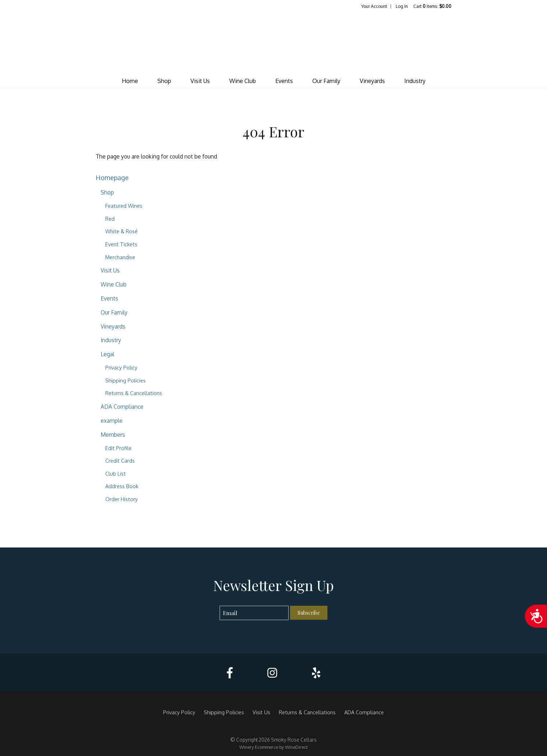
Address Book (122, 486)
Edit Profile (118, 448)
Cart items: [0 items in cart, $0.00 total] (432, 6)
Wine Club (243, 81)
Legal (107, 354)
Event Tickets (121, 244)
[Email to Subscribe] (254, 613)
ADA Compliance (122, 407)
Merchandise (120, 257)
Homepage (112, 177)
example (112, 421)
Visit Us (200, 81)
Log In (402, 6)
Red (110, 219)
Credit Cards (120, 461)
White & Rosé (121, 231)
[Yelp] (316, 673)
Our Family (326, 81)
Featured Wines (124, 206)
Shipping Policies (125, 380)
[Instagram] (272, 673)
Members (113, 435)
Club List (116, 473)
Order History (121, 499)
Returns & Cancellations (134, 393)
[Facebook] (230, 673)
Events (284, 81)
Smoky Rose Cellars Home (273, 42)
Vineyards (372, 81)
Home (130, 81)
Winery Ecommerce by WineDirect (273, 747)
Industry (415, 81)
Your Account (374, 6)
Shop (164, 81)
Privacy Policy (121, 367)
